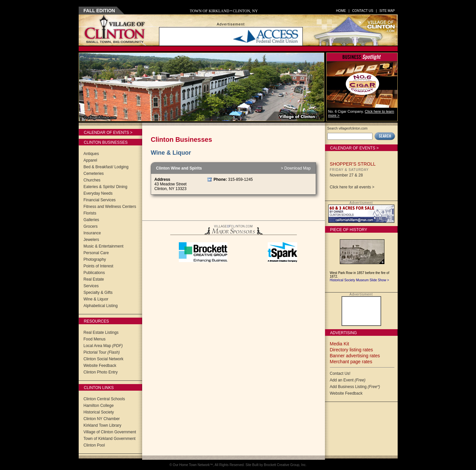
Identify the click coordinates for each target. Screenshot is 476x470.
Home (341, 11)
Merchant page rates (351, 362)
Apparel (90, 160)
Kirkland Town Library (103, 425)
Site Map (387, 11)
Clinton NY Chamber (102, 419)
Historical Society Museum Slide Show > (359, 280)
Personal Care (96, 253)
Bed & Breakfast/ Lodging (106, 167)
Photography (95, 259)
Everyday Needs (98, 193)
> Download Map (296, 168)
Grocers (91, 226)
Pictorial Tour (102, 352)
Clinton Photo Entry (101, 372)
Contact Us (363, 11)
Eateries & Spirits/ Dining (106, 187)
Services (91, 286)
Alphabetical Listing (101, 306)
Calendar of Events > (108, 133)
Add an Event (348, 380)
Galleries (91, 220)
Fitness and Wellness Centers (110, 207)
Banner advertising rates (355, 356)
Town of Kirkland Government (110, 439)
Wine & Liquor (96, 299)
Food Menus (95, 339)
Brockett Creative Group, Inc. (285, 465)
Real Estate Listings (101, 333)
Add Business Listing (355, 387)
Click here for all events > (352, 187)
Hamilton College (99, 406)
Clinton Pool (94, 445)
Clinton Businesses (106, 142)
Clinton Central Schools (104, 399)
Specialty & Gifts (98, 293)
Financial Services (100, 200)
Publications (94, 273)
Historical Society (99, 412)
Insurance (92, 233)
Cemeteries (94, 174)
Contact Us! (340, 373)
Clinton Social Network (104, 359)
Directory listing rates (352, 350)
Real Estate (94, 279)
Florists (90, 213)
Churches (92, 180)
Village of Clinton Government (110, 432)
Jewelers (91, 240)
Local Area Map (103, 346)
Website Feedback (100, 366)
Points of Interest (99, 266)
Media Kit (339, 344)
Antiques (91, 154)
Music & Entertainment (104, 246)
